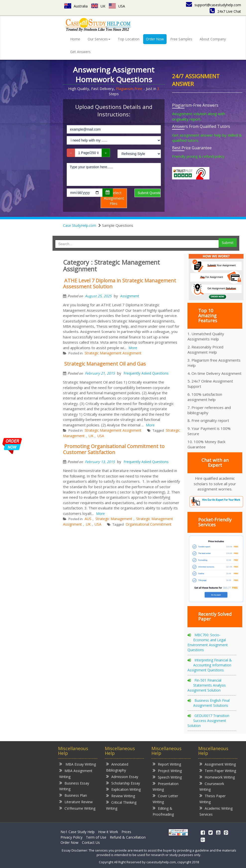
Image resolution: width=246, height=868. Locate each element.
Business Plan (73, 795)
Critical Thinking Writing (121, 805)
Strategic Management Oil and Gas (105, 364)
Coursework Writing (212, 786)
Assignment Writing (218, 764)
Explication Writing (123, 789)
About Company (213, 39)
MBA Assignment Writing (76, 773)
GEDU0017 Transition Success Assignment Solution (208, 721)
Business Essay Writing (74, 786)
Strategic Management (114, 519)
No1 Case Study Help (78, 832)
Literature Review (76, 802)
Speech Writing (167, 777)
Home (75, 39)
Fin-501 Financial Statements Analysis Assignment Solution (207, 685)
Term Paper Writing (218, 770)
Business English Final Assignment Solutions (211, 703)
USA (117, 6)
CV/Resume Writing (77, 808)
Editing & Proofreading (163, 811)
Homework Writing (217, 777)
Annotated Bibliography (117, 767)
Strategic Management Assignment (113, 353)
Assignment (130, 296)
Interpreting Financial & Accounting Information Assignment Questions (210, 665)
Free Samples (181, 39)
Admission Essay (122, 776)
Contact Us (91, 842)
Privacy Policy (71, 837)
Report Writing (167, 764)
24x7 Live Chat (225, 11)
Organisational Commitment (149, 524)
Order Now (155, 39)
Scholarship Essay (123, 783)
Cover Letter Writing (165, 799)
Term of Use (96, 837)
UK (98, 6)
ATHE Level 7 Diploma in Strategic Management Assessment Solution (120, 283)
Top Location (129, 39)
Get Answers (80, 52)
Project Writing (167, 770)
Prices (126, 832)
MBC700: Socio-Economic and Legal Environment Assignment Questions (208, 642)
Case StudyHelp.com (80, 225)
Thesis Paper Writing (213, 799)
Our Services (99, 39)
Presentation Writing (166, 786)
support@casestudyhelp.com (214, 5)
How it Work (108, 832)
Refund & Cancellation (128, 837)
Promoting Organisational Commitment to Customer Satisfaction (114, 449)
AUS (88, 519)
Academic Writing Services (216, 811)
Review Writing (121, 796)
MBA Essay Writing (78, 764)
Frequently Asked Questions (146, 373)
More (133, 348)
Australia (76, 6)
